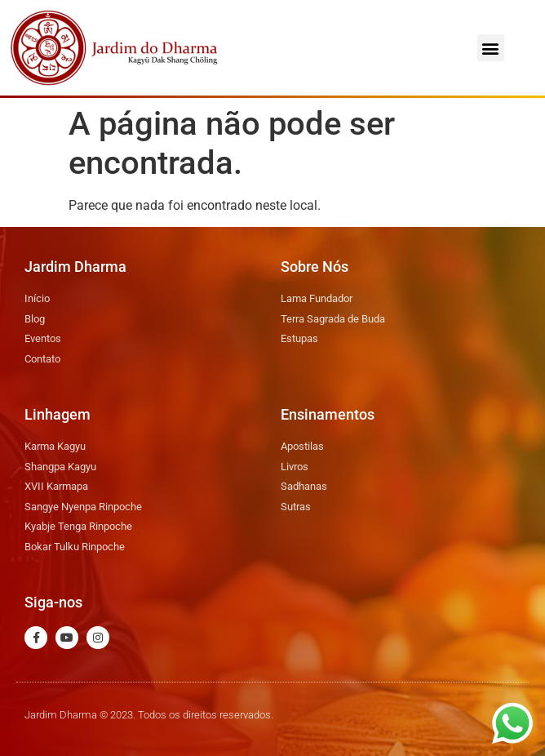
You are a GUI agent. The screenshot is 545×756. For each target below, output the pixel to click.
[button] (491, 48)
